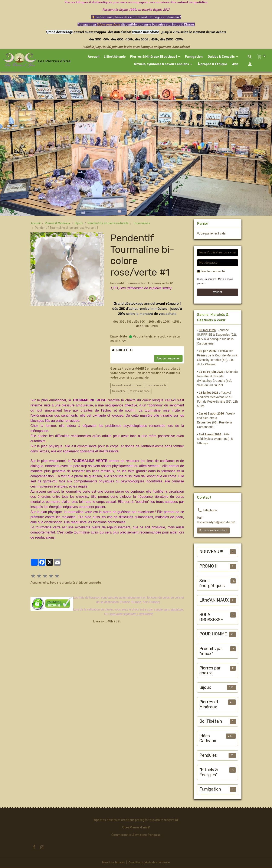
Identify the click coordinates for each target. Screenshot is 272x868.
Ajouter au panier (168, 359)
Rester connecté (213, 272)
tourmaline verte (156, 386)
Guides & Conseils (221, 57)
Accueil (94, 57)
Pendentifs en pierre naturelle (108, 224)
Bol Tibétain (211, 722)
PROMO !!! (208, 567)
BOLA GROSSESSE (211, 618)
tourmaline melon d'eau (127, 386)
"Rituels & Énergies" (209, 773)
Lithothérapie (115, 57)
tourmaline (119, 392)
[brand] (27, 61)
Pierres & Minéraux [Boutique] (154, 57)
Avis (235, 64)
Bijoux (79, 224)
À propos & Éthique (212, 64)
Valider (218, 292)
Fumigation (194, 57)
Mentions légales (113, 863)
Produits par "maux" (211, 652)
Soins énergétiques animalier (212, 584)
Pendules (208, 756)
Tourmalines (142, 224)
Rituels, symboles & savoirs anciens (162, 64)
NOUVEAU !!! (211, 552)
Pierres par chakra (210, 671)
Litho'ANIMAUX (214, 601)
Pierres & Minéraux (58, 224)
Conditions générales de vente (149, 863)
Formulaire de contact (213, 531)
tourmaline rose (140, 392)
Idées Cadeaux (208, 739)
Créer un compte (207, 280)
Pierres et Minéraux (209, 705)
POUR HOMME (213, 634)
